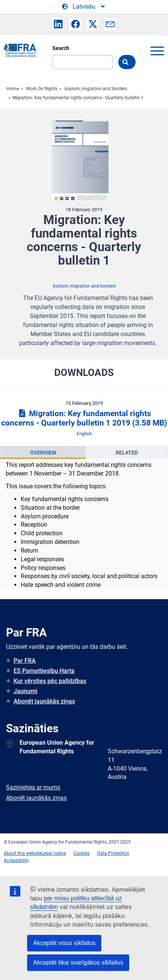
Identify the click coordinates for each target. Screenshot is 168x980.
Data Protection (113, 853)
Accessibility (16, 860)
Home (13, 89)
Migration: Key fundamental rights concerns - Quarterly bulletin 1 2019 (84, 418)
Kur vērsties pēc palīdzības (50, 681)
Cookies (82, 853)
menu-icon (157, 51)
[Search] (82, 62)
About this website (23, 853)
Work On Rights (42, 89)
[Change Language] (84, 7)
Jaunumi (25, 691)
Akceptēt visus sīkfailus (64, 943)
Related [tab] (127, 453)
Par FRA (25, 661)
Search (61, 48)
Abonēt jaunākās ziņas (44, 701)
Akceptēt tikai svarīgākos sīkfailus (78, 963)
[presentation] (43, 453)
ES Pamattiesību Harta (44, 671)
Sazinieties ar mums (33, 787)
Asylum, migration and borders (96, 89)
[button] (58, 24)
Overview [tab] (43, 453)
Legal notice (54, 853)
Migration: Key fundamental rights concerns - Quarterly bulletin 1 (78, 98)
